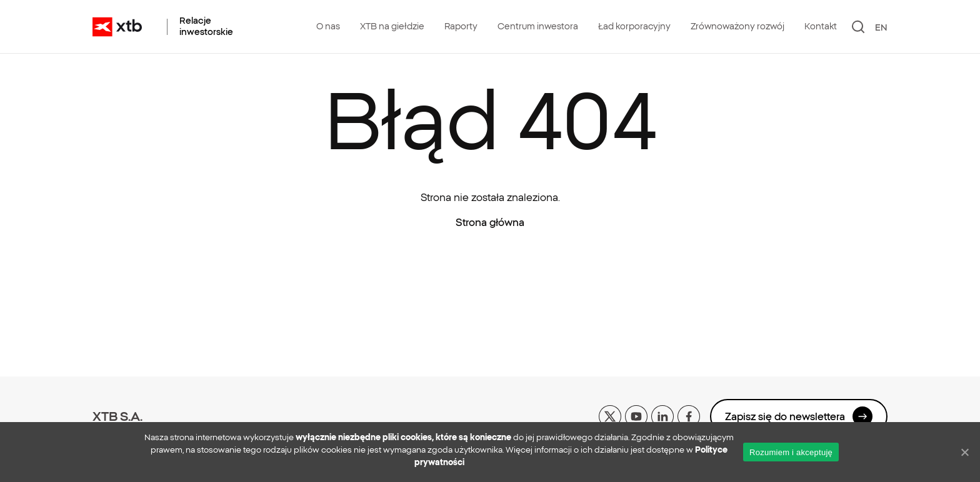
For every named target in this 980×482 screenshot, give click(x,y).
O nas (328, 26)
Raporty (461, 26)
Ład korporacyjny (634, 26)
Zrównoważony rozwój (737, 26)
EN (881, 27)
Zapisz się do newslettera (799, 416)
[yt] (636, 415)
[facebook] (689, 415)
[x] (610, 415)
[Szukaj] (858, 27)
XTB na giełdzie (392, 26)
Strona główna (490, 222)
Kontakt (821, 26)
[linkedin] (662, 415)
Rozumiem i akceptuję (791, 452)
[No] (964, 452)
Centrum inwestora (538, 26)
